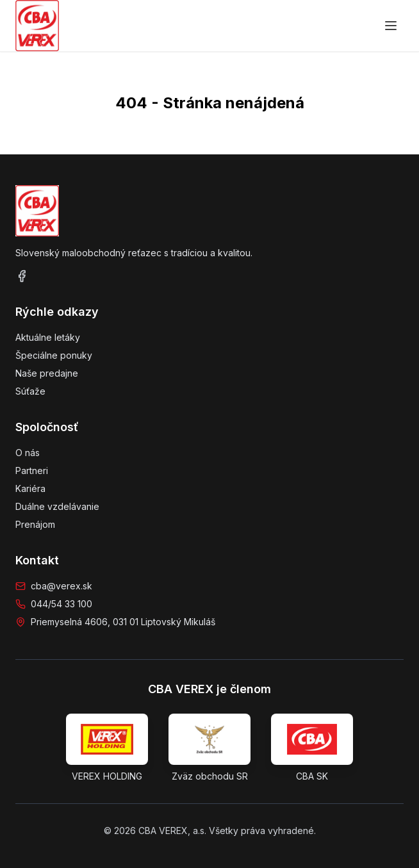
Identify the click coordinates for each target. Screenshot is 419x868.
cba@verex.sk (62, 586)
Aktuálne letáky (48, 337)
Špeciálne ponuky (54, 355)
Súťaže (30, 391)
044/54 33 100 (62, 604)
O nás (28, 453)
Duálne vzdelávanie (57, 506)
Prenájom (35, 524)
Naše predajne (47, 373)
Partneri (32, 471)
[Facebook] (22, 276)
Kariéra (30, 488)
